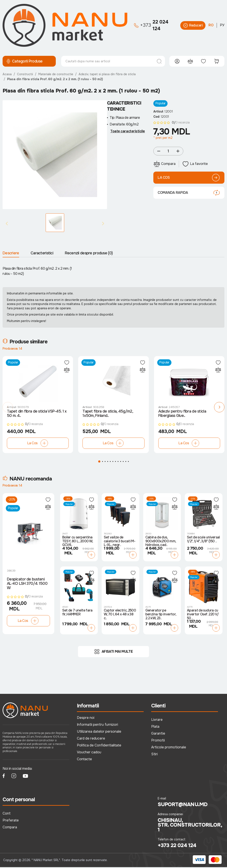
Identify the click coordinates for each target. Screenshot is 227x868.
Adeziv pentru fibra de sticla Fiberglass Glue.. (182, 414)
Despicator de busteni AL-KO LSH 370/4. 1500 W (27, 585)
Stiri (154, 755)
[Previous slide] (7, 224)
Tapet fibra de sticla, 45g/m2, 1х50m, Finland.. (108, 414)
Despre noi (86, 719)
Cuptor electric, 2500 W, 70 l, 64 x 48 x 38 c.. (120, 615)
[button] (8, 408)
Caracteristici (42, 253)
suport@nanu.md (183, 805)
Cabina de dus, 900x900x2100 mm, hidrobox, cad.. (161, 542)
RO (211, 25)
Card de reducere (91, 739)
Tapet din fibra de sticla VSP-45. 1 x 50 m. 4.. (37, 414)
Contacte (84, 760)
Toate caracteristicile (127, 131)
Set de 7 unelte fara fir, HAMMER (77, 613)
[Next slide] (103, 224)
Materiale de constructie (56, 74)
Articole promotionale (169, 748)
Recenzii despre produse (89, 253)
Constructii (25, 74)
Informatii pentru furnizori (97, 725)
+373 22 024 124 (177, 846)
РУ (222, 25)
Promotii (158, 741)
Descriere (11, 253)
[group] (55, 155)
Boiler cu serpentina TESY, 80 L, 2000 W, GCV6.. (78, 542)
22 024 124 (151, 25)
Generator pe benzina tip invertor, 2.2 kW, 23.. (161, 615)
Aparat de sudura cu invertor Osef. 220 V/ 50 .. (203, 615)
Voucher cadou (89, 753)
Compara (10, 828)
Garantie (158, 734)
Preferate (11, 821)
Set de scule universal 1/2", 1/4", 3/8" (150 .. (203, 540)
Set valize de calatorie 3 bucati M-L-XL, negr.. (120, 542)
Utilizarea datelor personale (99, 732)
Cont (7, 814)
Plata (155, 727)
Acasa (7, 74)
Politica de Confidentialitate (99, 746)
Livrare (157, 720)
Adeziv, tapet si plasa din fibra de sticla (107, 74)
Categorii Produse (24, 61)
